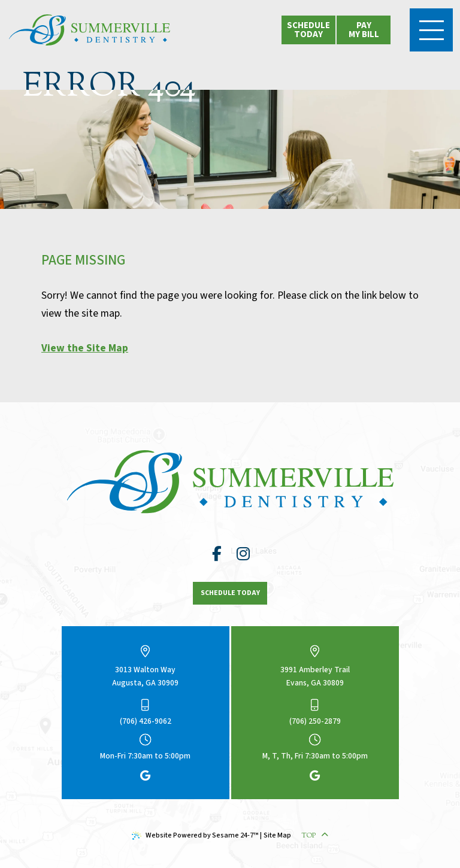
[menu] (431, 30)
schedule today (308, 30)
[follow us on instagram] (243, 554)
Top (315, 836)
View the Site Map (85, 348)
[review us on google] (145, 776)
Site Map (277, 835)
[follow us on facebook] (217, 554)
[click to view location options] (364, 30)
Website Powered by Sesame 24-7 (195, 835)
